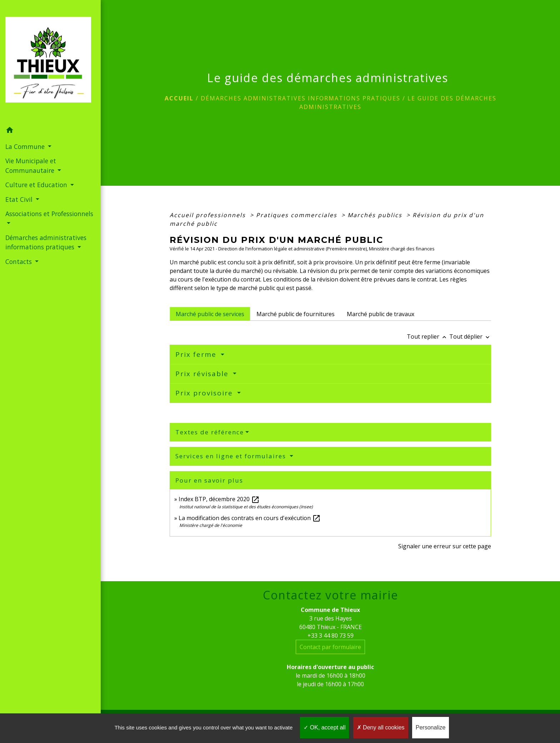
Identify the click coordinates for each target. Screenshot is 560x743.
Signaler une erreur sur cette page (445, 546)
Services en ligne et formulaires (232, 456)
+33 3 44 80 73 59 (331, 635)
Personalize (431, 727)
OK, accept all (324, 727)
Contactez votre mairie (331, 595)
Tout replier (428, 336)
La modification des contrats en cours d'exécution (250, 518)
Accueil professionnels (209, 215)
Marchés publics (376, 215)
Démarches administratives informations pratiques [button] (46, 242)
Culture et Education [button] (37, 185)
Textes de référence (210, 432)
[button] (50, 131)
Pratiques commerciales (298, 215)
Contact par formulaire (330, 647)
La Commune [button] (26, 146)
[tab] (210, 314)
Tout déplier (470, 336)
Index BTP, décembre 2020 (219, 499)
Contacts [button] (19, 261)
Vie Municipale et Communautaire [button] (31, 165)
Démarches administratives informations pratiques (301, 98)
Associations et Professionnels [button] (49, 214)
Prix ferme (197, 354)
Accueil (179, 98)
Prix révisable (203, 374)
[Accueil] (50, 62)
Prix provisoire (205, 393)
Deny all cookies (381, 727)
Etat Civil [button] (20, 199)
